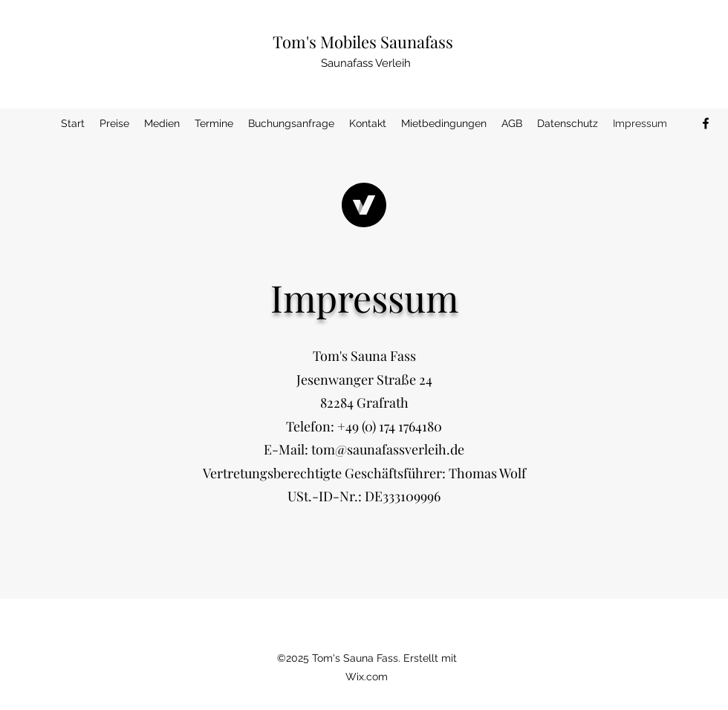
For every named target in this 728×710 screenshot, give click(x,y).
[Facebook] (706, 123)
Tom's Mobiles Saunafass (363, 42)
